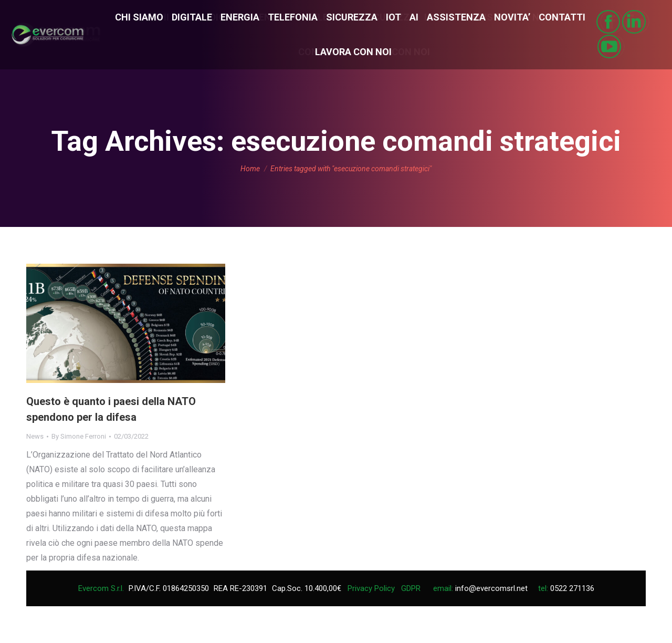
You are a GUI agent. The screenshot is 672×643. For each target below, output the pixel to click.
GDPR (411, 588)
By (79, 436)
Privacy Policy (371, 588)
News (35, 436)
